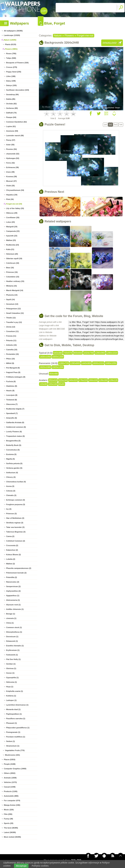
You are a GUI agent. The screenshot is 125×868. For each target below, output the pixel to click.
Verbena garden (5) (14, 468)
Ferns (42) (10, 163)
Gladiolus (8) (12, 386)
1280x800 (75, 363)
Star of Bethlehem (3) (15, 518)
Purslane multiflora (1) (16, 737)
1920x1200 (58, 367)
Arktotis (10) (11, 345)
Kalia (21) (10, 249)
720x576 (68, 353)
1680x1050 (111, 363)
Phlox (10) (10, 359)
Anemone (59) (12, 131)
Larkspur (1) (11, 700)
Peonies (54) (11, 149)
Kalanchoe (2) (12, 550)
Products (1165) (11, 791)
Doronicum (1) (12, 637)
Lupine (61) (11, 126)
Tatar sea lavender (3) (15, 527)
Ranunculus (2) (13, 582)
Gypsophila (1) (12, 678)
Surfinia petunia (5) (14, 463)
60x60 (62, 384)
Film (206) (8, 814)
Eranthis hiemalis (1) (15, 646)
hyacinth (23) (12, 236)
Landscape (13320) (12, 35)
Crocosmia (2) (12, 545)
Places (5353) (10, 759)
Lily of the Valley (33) (15, 208)
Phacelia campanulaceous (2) (19, 568)
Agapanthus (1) (13, 596)
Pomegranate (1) (13, 732)
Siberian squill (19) (14, 258)
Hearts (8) (10, 391)
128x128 (113, 380)
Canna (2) (10, 536)
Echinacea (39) (12, 167)
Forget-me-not (85, 36)
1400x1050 (45, 357)
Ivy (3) (9, 509)
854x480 (54, 374)
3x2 (110, 125)
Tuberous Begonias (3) (16, 532)
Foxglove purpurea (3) (16, 504)
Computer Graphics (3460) (15, 769)
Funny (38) (8, 819)
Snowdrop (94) (12, 95)
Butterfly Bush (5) (14, 445)
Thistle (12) (11, 318)
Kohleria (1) (11, 696)
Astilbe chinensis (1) (15, 609)
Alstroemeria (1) (13, 600)
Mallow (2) (10, 564)
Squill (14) (10, 299)
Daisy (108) (11, 81)
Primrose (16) (12, 272)
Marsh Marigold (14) (15, 290)
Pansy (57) (11, 140)
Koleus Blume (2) (14, 555)
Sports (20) (9, 823)
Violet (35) (10, 186)
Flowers (69, 36)
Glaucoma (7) (12, 404)
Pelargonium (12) (13, 309)
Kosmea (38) (11, 176)
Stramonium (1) (13, 746)
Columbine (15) (13, 277)
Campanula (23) (13, 231)
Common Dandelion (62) (17, 122)
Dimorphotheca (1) (14, 632)
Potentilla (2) (12, 577)
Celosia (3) (11, 491)
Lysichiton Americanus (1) (17, 705)
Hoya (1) (10, 687)
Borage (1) (11, 614)
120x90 (43, 384)
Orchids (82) (11, 104)
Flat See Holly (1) (13, 659)
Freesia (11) (11, 336)
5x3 (115, 125)
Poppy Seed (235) (14, 72)
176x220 (83, 380)
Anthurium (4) (12, 473)
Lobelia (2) (11, 559)
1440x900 (86, 363)
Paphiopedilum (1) (14, 714)
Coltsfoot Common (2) (16, 541)
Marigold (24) (12, 227)
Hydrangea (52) (13, 158)
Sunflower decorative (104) (18, 90)
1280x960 (100, 353)
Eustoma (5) (11, 454)
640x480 (58, 353)
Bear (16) (10, 268)
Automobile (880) (11, 796)
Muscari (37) (11, 181)
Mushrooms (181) (12, 755)
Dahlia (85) (11, 99)
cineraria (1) (11, 618)
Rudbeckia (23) (13, 245)
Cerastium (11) (12, 331)
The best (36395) (11, 828)
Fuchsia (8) (11, 381)
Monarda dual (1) (13, 709)
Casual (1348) (10, 787)
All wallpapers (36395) (13, 31)
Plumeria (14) (12, 295)
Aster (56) (10, 145)
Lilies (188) (11, 76)
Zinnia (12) (11, 327)
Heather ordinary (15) (15, 281)
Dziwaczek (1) (12, 641)
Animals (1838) (10, 778)
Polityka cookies (40, 866)
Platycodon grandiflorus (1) (18, 728)
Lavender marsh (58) (15, 136)
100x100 (53, 384)
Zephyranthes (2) (13, 591)
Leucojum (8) (12, 395)
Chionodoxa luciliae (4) (16, 482)
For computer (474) (12, 800)
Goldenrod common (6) (16, 427)
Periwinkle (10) (12, 354)
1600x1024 (98, 363)
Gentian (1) (11, 664)
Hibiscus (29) (12, 213)
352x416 (53, 380)
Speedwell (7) (12, 413)
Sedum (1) (10, 741)
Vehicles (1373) (10, 782)
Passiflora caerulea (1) (16, 719)
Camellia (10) (12, 350)
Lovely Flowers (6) (14, 432)
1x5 (105, 125)
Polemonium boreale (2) (16, 573)
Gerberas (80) (12, 108)
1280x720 (64, 363)
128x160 (103, 380)
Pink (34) (10, 199)
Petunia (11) (11, 340)
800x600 (78, 353)
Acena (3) (10, 486)
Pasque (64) (11, 117)
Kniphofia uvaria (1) (15, 691)
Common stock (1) (14, 627)
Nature (58, 36)
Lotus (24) (10, 222)
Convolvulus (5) (13, 450)
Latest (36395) (10, 832)
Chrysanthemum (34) (15, 190)
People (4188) (10, 764)
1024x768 (89, 353)
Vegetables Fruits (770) (15, 750)
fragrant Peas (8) (13, 372)
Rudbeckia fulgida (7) (15, 409)
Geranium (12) (12, 304)
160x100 (93, 380)
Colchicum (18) (13, 263)
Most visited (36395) (12, 837)
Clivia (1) (10, 623)
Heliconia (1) (11, 682)
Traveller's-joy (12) (14, 322)
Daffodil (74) (11, 113)
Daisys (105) (11, 85)
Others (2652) (10, 773)
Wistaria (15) (11, 286)
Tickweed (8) (12, 400)
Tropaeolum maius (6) (15, 436)
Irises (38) (10, 172)
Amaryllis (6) (12, 418)
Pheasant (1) (11, 723)
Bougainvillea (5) (13, 441)
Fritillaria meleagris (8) (16, 377)
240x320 (73, 380)
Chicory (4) (11, 477)
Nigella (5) (10, 459)
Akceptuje (21, 866)
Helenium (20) (12, 254)
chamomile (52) (13, 154)
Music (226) (9, 810)
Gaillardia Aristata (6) (15, 422)
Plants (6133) (11, 44)
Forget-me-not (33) (14, 204)
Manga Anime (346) (12, 805)
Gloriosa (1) (11, 668)
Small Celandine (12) (15, 313)
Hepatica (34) (12, 195)
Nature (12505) (10, 40)
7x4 (121, 125)
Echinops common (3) (16, 500)
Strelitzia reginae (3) (15, 523)
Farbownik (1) (12, 655)
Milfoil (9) (10, 363)
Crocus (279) (12, 67)
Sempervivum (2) (13, 586)
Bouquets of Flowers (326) (17, 63)
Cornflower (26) (13, 217)
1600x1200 (58, 357)
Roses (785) (11, 54)
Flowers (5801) (11, 49)
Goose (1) (10, 673)
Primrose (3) (11, 514)
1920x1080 (45, 367)
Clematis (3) (11, 495)
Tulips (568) (11, 58)
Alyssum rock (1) (13, 605)
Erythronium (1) (13, 650)
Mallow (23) (11, 240)
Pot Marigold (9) (13, 368)
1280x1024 (112, 353)
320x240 (63, 380)
